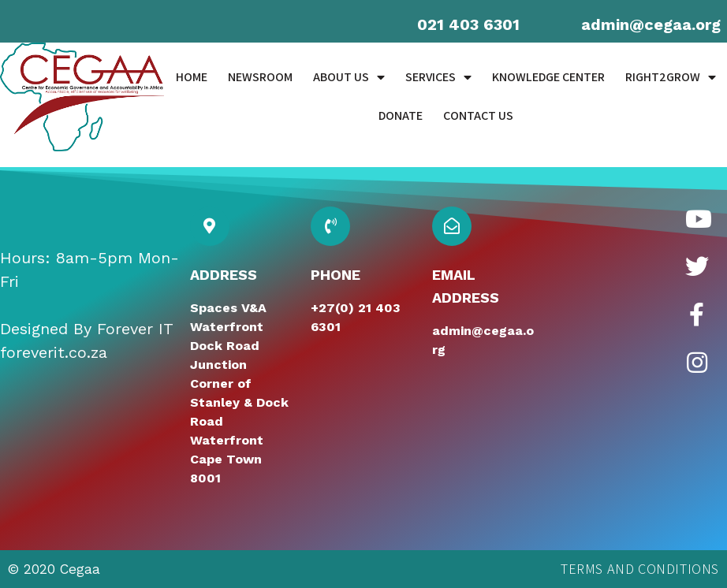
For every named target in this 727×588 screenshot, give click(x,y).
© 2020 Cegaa (54, 569)
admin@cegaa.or (646, 24)
